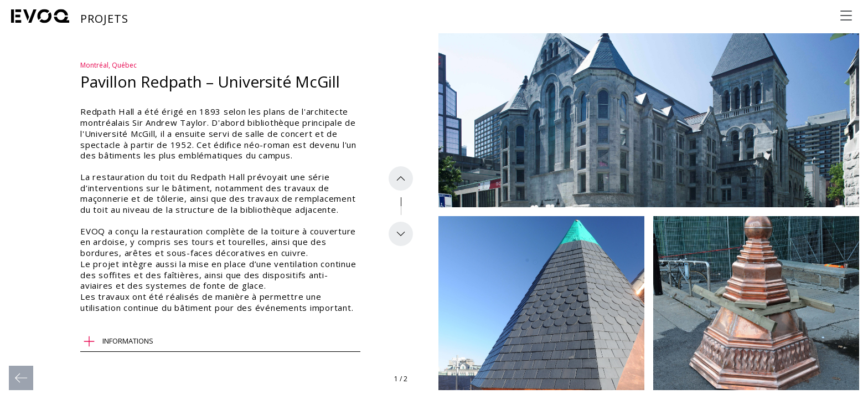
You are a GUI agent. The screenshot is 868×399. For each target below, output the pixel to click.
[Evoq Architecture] (40, 16)
